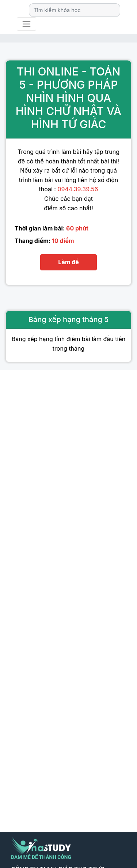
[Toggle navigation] (26, 24)
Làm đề (68, 262)
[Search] (75, 10)
